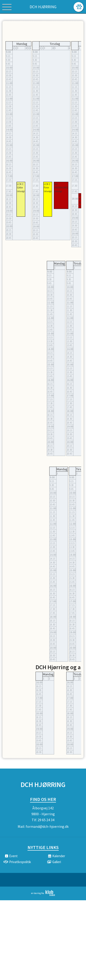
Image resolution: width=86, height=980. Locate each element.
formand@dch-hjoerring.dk (47, 826)
